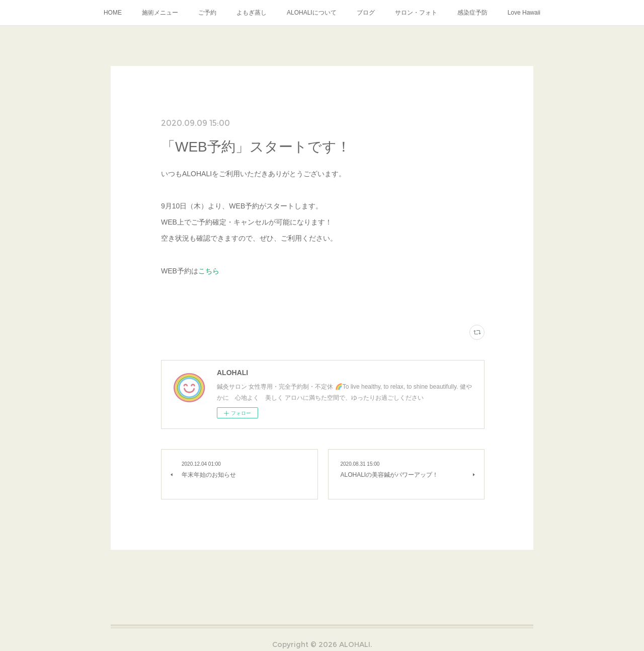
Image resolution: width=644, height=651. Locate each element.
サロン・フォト (416, 13)
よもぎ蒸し (252, 13)
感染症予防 (472, 13)
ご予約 (207, 13)
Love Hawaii (524, 13)
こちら (209, 271)
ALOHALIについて (312, 13)
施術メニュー (160, 13)
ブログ (366, 13)
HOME (113, 13)
